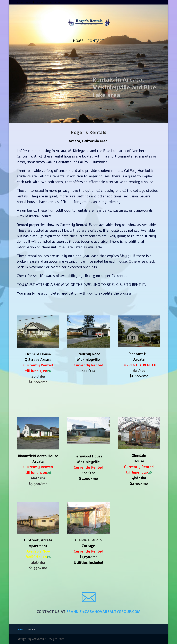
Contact (96, 42)
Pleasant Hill (139, 354)
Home (78, 42)
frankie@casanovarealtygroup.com (103, 612)
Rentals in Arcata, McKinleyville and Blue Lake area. (124, 92)
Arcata (139, 359)
